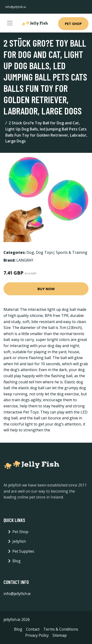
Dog (30, 252)
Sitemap (60, 635)
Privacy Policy (37, 635)
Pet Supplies (23, 551)
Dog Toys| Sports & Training (62, 252)
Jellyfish (19, 541)
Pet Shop (73, 24)
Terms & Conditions (61, 629)
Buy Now (46, 289)
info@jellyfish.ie (16, 7)
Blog (17, 561)
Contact (33, 629)
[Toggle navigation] (10, 23)
